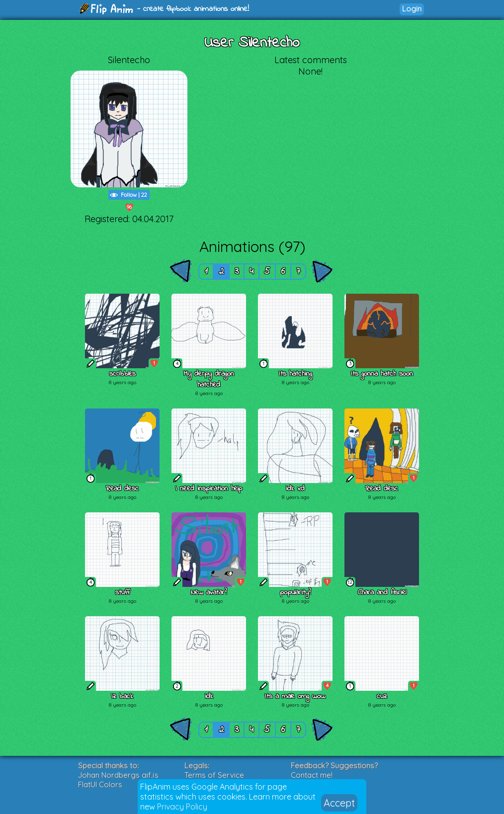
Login (412, 9)
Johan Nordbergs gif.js (118, 775)
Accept (339, 803)
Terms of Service (214, 775)
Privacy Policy (182, 807)
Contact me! (312, 775)
